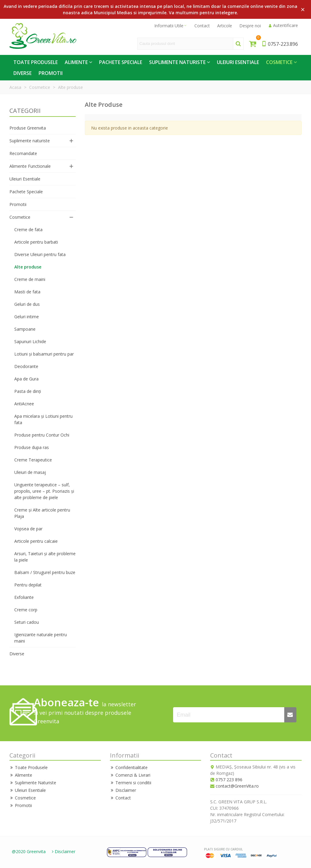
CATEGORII (25, 111)
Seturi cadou (27, 622)
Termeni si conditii (131, 783)
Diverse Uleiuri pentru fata (40, 254)
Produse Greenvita (28, 128)
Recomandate (23, 153)
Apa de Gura (26, 379)
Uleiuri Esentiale (238, 62)
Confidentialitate (129, 767)
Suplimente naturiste (30, 141)
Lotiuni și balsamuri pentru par (44, 354)
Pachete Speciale (121, 62)
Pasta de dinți (28, 391)
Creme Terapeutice (33, 460)
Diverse (22, 73)
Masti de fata (27, 292)
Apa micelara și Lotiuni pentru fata (43, 419)
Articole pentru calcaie (36, 541)
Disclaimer (123, 790)
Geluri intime (27, 317)
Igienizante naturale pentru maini (41, 638)
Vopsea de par (28, 529)
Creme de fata (28, 230)
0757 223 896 (229, 780)
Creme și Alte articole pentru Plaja (42, 513)
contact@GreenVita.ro (237, 786)
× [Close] (303, 9)
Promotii (51, 73)
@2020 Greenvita (29, 851)
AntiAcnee (24, 404)
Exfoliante (24, 597)
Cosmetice (279, 62)
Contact (120, 798)
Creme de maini (30, 279)
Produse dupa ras (32, 447)
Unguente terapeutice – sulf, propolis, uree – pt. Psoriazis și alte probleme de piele (44, 491)
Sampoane (25, 329)
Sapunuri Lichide (30, 341)
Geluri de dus (27, 304)
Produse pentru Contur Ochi (42, 435)
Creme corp (26, 610)
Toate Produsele (36, 62)
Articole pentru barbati (36, 242)
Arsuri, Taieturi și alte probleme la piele (45, 557)
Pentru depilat (28, 585)
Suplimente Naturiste (177, 62)
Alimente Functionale (30, 166)
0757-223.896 (280, 44)
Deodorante (26, 366)
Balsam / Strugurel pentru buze (45, 572)
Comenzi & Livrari (130, 775)
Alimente (76, 62)
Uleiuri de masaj (30, 472)
